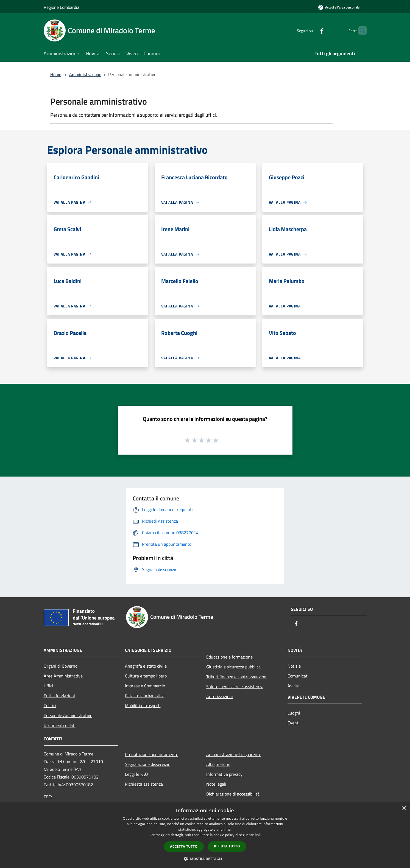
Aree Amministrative (63, 676)
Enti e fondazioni (59, 696)
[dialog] (205, 835)
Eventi (294, 723)
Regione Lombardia (62, 7)
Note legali (216, 784)
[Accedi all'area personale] (339, 7)
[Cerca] (360, 30)
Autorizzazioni (220, 696)
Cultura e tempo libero (146, 676)
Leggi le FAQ (136, 774)
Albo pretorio (218, 764)
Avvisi (293, 686)
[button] (205, 859)
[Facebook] (311, 30)
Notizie (294, 666)
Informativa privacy (224, 774)
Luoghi (294, 713)
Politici (50, 705)
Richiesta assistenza (144, 784)
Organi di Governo (61, 666)
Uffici (48, 686)
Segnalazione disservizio (148, 764)
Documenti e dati (60, 725)
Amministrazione (85, 74)
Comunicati (298, 676)
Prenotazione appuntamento (152, 754)
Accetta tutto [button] (184, 846)
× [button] (404, 808)
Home (56, 74)
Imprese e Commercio (145, 686)
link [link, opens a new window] (258, 835)
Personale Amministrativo (68, 715)
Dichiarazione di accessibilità (233, 794)
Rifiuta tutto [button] (227, 846)
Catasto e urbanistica (145, 696)
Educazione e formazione (229, 657)
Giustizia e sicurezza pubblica (233, 667)
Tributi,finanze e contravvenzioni (237, 677)
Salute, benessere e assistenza (235, 687)
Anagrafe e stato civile (146, 666)
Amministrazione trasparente (234, 754)
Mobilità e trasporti (143, 705)
